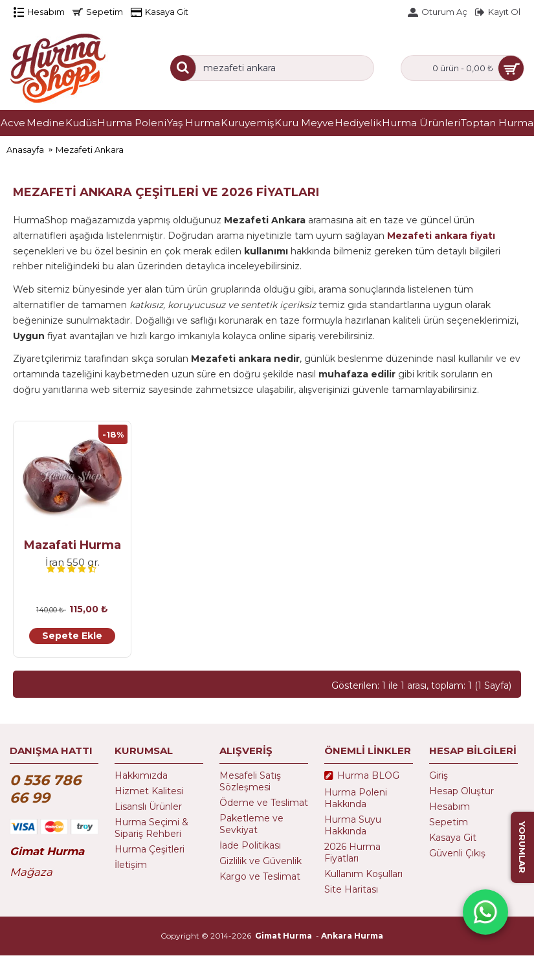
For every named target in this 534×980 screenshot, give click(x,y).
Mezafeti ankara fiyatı (441, 236)
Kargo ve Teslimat (260, 876)
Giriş (439, 775)
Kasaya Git (453, 838)
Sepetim (449, 822)
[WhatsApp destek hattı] (485, 912)
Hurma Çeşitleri (150, 849)
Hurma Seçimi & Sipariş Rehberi (151, 828)
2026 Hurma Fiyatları (352, 852)
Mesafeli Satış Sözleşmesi (250, 781)
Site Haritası (351, 889)
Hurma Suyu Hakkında (353, 825)
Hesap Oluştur (462, 791)
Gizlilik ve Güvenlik (261, 861)
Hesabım (450, 807)
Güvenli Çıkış (457, 853)
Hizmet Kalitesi (149, 791)
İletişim (131, 865)
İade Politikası (250, 845)
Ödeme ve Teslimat (264, 803)
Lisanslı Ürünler (148, 807)
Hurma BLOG (362, 776)
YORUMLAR (522, 847)
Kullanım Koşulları (363, 874)
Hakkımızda (141, 775)
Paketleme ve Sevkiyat (251, 824)
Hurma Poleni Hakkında (356, 798)
